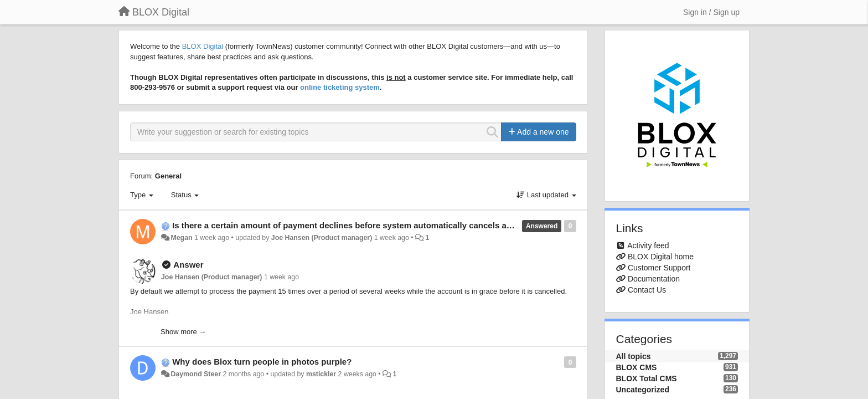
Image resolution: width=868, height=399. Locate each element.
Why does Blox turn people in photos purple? (262, 362)
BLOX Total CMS (647, 378)
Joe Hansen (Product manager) (322, 238)
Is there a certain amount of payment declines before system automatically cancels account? (355, 225)
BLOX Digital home (661, 257)
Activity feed (648, 245)
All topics (634, 356)
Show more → (183, 332)
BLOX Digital (203, 46)
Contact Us (647, 290)
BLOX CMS (637, 367)
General (168, 176)
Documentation (654, 279)
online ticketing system (340, 87)
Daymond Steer (196, 374)
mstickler (321, 374)
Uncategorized (643, 390)
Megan (181, 238)
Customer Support (659, 268)
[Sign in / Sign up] (711, 12)
